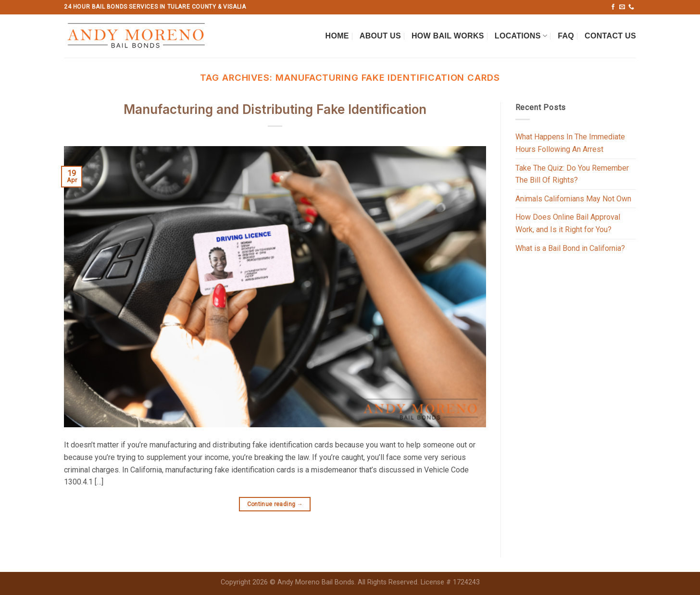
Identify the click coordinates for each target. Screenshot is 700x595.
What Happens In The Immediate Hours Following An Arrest (570, 143)
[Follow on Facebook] (613, 7)
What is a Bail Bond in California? (570, 248)
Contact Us (610, 36)
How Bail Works (448, 36)
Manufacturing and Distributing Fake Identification (275, 109)
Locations (521, 36)
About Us (380, 36)
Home (337, 36)
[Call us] (631, 7)
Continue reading (275, 504)
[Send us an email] (622, 7)
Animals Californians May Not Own (573, 199)
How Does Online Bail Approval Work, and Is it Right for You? (568, 223)
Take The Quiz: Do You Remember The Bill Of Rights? (572, 174)
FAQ (566, 36)
